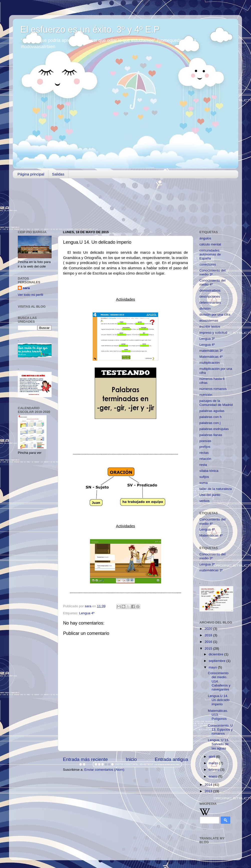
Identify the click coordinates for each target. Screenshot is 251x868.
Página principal (31, 174)
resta (203, 465)
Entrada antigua (171, 759)
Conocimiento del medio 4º (212, 282)
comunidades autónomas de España (210, 254)
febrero (215, 770)
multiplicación (210, 363)
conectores (208, 264)
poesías (205, 441)
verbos (205, 501)
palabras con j (210, 423)
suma (204, 483)
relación (205, 459)
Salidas (58, 174)
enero (213, 776)
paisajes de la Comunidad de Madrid (216, 403)
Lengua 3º (207, 339)
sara (26, 288)
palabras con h (211, 417)
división (205, 309)
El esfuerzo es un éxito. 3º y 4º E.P (90, 29)
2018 (209, 635)
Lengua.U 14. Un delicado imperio (219, 700)
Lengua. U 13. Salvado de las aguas (219, 744)
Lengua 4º (87, 613)
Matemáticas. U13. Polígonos (218, 715)
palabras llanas (211, 435)
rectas (204, 453)
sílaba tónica (209, 471)
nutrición (206, 395)
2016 (209, 642)
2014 (209, 785)
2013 (209, 791)
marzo (214, 763)
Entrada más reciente (85, 759)
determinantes (210, 302)
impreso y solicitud (213, 333)
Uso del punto (210, 495)
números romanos (213, 389)
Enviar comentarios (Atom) (104, 770)
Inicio (131, 759)
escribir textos (210, 327)
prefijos (205, 447)
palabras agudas (212, 411)
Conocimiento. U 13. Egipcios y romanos (220, 729)
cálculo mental (210, 244)
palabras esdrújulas (214, 429)
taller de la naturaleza (216, 489)
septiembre (218, 661)
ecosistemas (209, 321)
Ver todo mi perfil (30, 295)
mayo (213, 667)
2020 (209, 629)
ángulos (205, 238)
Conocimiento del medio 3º (212, 272)
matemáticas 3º (211, 351)
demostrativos (210, 290)
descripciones (210, 296)
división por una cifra (215, 315)
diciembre (216, 654)
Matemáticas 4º (211, 357)
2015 (209, 648)
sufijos (204, 477)
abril (212, 757)
